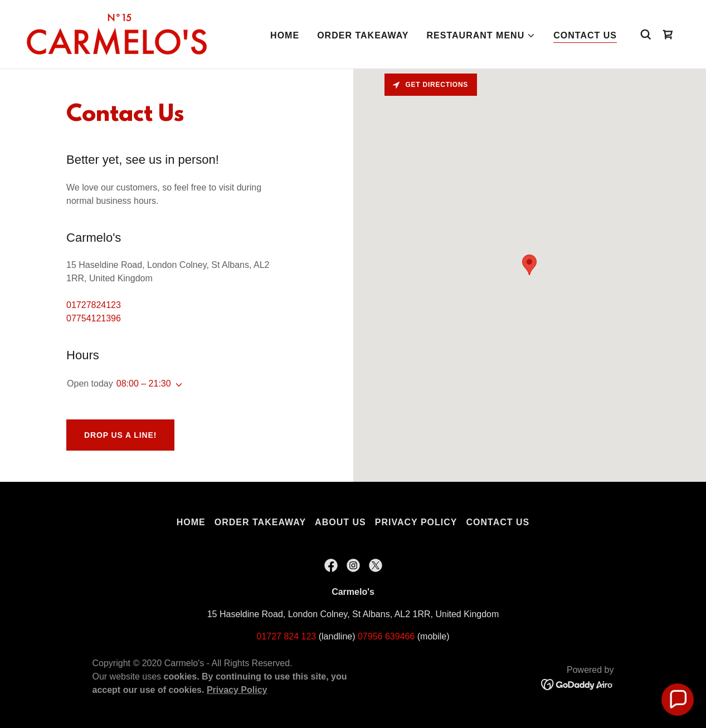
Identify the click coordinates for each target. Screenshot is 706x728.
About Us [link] (340, 522)
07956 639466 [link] (386, 636)
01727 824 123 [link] (286, 636)
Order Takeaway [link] (363, 35)
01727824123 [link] (94, 305)
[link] (117, 34)
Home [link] (285, 35)
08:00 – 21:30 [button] (144, 383)
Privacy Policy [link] (416, 522)
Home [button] (191, 522)
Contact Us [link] (585, 35)
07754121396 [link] (94, 318)
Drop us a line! (120, 435)
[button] (481, 36)
